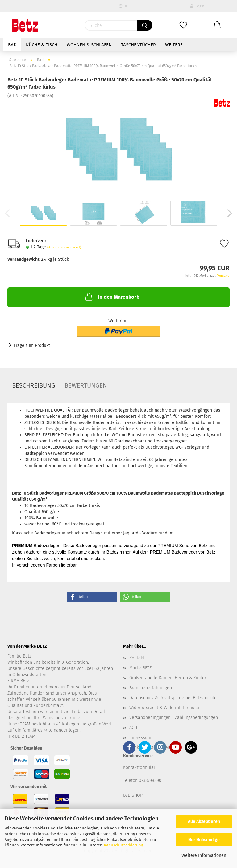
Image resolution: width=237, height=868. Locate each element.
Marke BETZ (140, 668)
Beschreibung (34, 385)
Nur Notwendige (204, 840)
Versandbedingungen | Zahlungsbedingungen (174, 718)
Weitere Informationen (204, 856)
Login (197, 6)
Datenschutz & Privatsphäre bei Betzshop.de (173, 698)
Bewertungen (86, 385)
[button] (92, 597)
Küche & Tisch (42, 45)
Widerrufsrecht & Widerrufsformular (164, 708)
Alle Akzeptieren (204, 822)
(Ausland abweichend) (64, 247)
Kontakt (137, 658)
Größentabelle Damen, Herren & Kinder (168, 678)
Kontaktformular (139, 768)
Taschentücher (138, 45)
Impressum (140, 738)
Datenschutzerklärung (123, 845)
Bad (12, 45)
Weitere (174, 45)
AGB (133, 727)
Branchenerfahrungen (151, 688)
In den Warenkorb (112, 297)
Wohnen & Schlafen (89, 45)
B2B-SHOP (133, 795)
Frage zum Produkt (32, 345)
